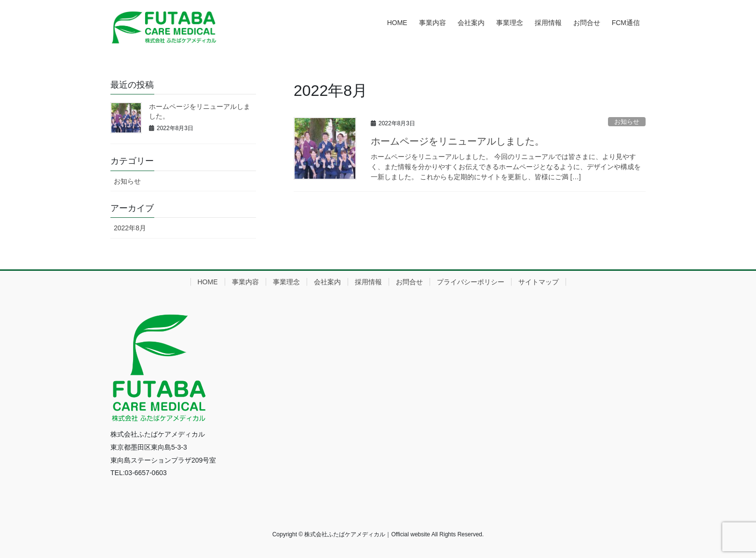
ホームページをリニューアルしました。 (458, 141)
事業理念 (286, 282)
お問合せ (409, 282)
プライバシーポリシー (471, 282)
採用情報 (368, 282)
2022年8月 (130, 228)
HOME (208, 282)
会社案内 (327, 282)
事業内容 (245, 282)
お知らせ (627, 122)
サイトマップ (539, 282)
